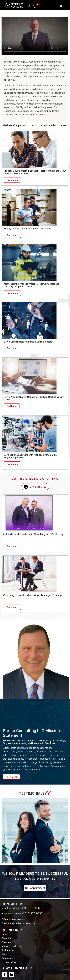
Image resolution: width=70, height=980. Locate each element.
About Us (6, 938)
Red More (12, 406)
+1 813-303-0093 (32, 913)
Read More (12, 180)
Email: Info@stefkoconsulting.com (19, 923)
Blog (4, 954)
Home (5, 934)
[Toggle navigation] (61, 6)
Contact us (7, 958)
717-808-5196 (35, 487)
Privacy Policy (9, 962)
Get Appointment (35, 888)
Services (6, 942)
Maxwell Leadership (12, 946)
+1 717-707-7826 (30, 908)
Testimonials (8, 950)
